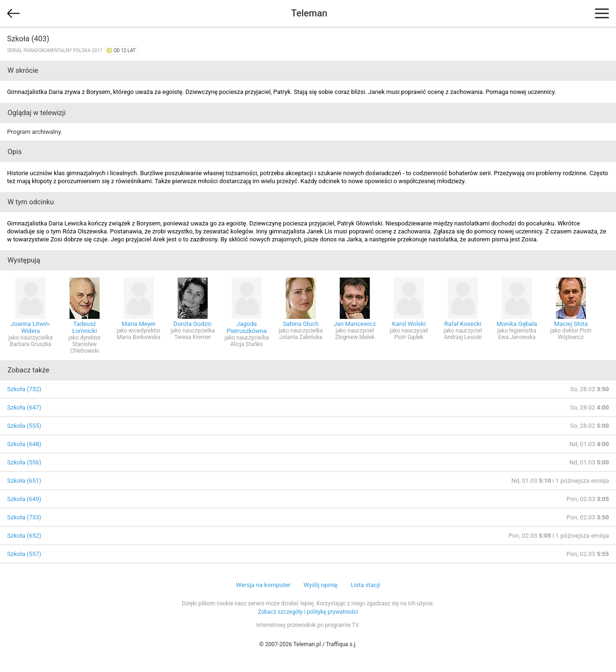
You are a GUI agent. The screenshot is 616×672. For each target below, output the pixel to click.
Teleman (309, 13)
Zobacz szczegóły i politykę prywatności (308, 612)
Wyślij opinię (320, 585)
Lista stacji (365, 585)
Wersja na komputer (263, 585)
